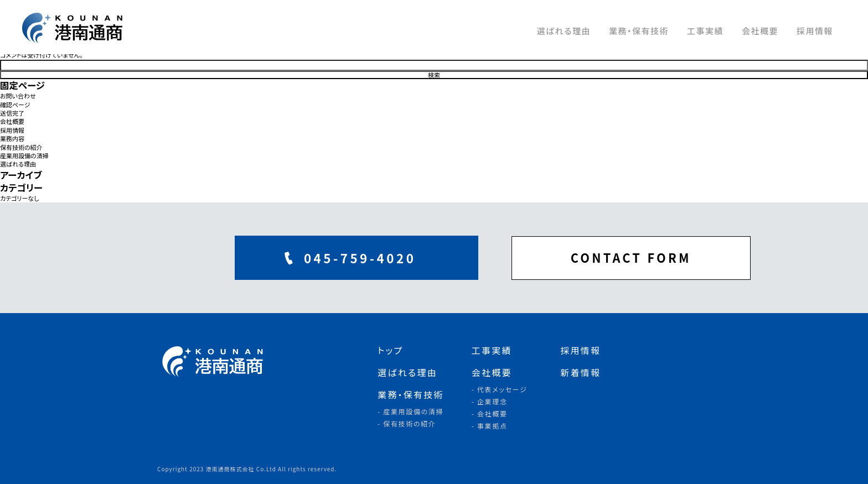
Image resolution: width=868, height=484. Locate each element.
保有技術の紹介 (21, 147)
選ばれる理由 (564, 31)
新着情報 (580, 372)
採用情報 (815, 31)
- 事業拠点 (490, 426)
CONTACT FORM (572, 258)
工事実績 (705, 31)
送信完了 (12, 113)
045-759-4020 (299, 258)
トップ (390, 350)
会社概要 (760, 31)
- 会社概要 (490, 413)
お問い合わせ (18, 96)
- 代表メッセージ (500, 389)
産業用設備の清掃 (24, 156)
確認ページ (15, 105)
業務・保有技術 (639, 31)
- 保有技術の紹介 (407, 423)
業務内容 (12, 139)
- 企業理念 (490, 401)
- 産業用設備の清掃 (410, 411)
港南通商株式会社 (77, 28)
